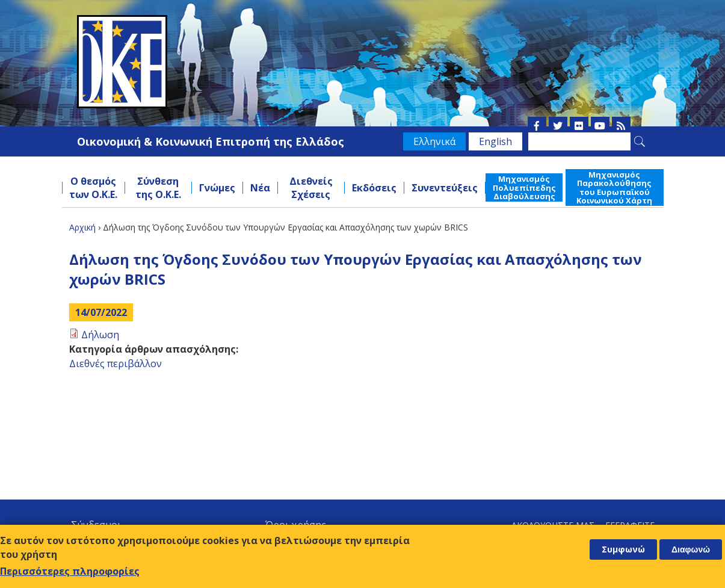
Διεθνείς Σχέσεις (311, 188)
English (495, 141)
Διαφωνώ (691, 550)
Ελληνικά (434, 141)
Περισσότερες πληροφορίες (70, 572)
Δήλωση (100, 335)
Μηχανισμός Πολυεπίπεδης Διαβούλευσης (524, 187)
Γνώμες (217, 188)
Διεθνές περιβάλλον (116, 364)
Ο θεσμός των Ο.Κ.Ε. (93, 188)
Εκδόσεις (374, 188)
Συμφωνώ (623, 550)
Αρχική (82, 227)
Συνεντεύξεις (445, 188)
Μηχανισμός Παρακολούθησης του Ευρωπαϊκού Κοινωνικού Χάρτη (614, 187)
